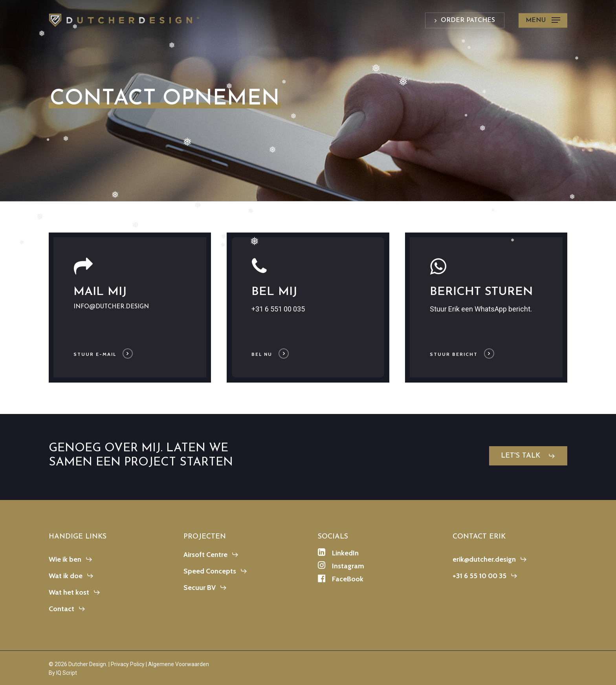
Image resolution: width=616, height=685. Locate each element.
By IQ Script (63, 673)
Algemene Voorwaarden (179, 664)
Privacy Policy (128, 664)
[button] (543, 20)
